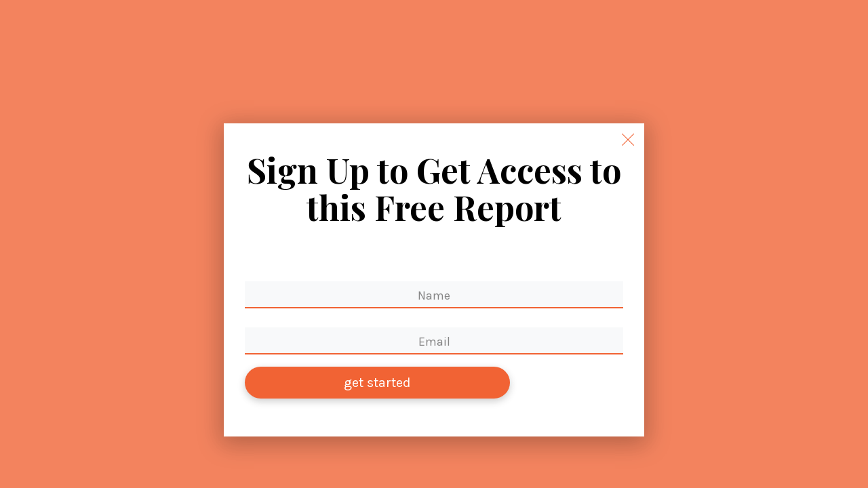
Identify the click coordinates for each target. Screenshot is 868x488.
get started (377, 383)
